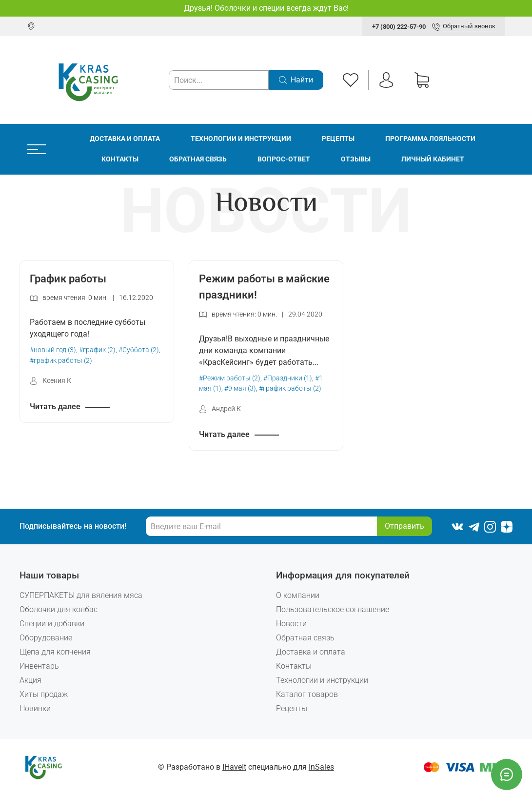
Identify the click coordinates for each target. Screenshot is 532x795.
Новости (291, 624)
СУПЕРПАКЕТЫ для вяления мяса (81, 595)
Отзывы (356, 159)
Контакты (120, 159)
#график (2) (97, 350)
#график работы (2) (61, 361)
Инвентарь (39, 666)
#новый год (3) (53, 350)
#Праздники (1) (288, 378)
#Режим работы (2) (230, 378)
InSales (321, 767)
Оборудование (46, 638)
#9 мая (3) (240, 388)
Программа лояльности (430, 139)
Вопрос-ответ (284, 159)
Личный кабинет (433, 159)
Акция (30, 680)
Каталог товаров (307, 694)
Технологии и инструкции (241, 139)
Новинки (35, 708)
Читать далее (55, 407)
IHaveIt (234, 767)
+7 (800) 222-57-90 (399, 27)
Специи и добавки (52, 624)
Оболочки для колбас (59, 609)
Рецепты (338, 139)
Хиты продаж (44, 694)
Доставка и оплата (125, 139)
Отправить (404, 526)
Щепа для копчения (55, 652)
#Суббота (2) (139, 350)
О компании (298, 595)
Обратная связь (198, 159)
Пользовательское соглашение (333, 609)
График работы (68, 278)
